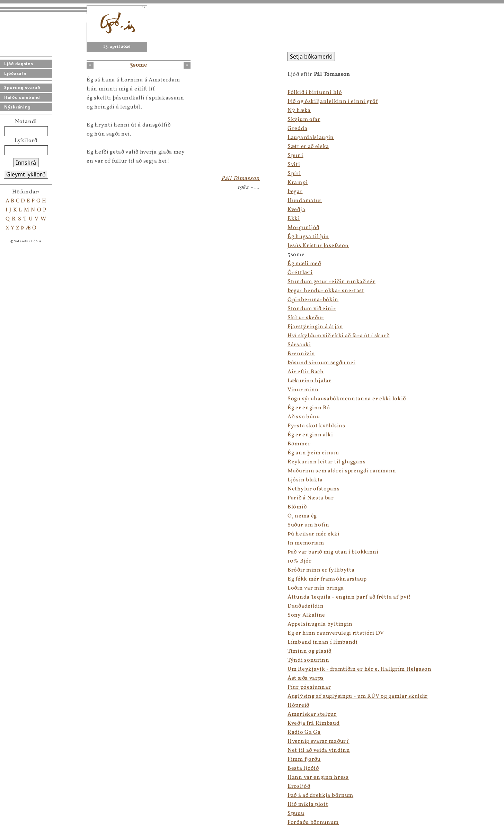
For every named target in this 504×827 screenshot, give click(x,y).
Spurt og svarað (22, 88)
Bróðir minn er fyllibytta (321, 570)
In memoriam (306, 543)
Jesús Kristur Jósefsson (318, 246)
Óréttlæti (300, 273)
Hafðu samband (22, 97)
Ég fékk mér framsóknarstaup (327, 579)
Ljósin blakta (305, 480)
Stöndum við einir (312, 309)
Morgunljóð (303, 228)
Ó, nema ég (302, 516)
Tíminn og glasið (310, 651)
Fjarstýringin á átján (315, 327)
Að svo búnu (304, 417)
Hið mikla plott (308, 804)
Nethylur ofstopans (314, 489)
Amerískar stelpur (312, 714)
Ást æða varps (306, 678)
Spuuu (296, 813)
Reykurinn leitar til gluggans (326, 462)
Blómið (297, 507)
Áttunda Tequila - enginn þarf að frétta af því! (349, 597)
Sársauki (299, 345)
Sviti (294, 165)
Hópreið (298, 705)
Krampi (298, 183)
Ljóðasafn (15, 73)
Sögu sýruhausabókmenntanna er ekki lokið (347, 399)
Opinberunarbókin (313, 300)
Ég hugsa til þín (308, 237)
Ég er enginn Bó (309, 408)
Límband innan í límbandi (323, 642)
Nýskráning (17, 107)
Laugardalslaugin (311, 138)
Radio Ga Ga (304, 732)
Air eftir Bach (306, 372)
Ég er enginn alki (310, 435)
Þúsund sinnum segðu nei (321, 363)
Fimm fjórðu (304, 759)
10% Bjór (300, 561)
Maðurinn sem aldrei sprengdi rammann (342, 471)
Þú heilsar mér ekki (313, 534)
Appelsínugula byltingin (320, 624)
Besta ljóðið (303, 768)
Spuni (295, 156)
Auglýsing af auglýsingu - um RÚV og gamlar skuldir (358, 696)
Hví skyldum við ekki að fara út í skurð (338, 336)
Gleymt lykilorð (26, 174)
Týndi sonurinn (308, 660)
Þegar (295, 192)
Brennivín (301, 354)
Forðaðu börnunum (313, 822)
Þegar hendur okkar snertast (326, 291)
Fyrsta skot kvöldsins (316, 426)
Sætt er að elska (308, 147)
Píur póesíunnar (309, 687)
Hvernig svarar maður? (319, 741)
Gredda (297, 129)
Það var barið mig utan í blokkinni (333, 552)
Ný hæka (299, 111)
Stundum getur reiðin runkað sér (331, 282)
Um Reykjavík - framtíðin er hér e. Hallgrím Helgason (359, 669)
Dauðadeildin (306, 606)
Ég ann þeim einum (313, 453)
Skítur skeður (306, 318)
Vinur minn (303, 390)
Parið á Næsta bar (311, 498)
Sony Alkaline (306, 615)
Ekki (294, 219)
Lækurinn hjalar (310, 381)
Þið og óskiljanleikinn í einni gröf (333, 102)
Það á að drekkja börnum (320, 795)
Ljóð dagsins (19, 64)
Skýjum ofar (304, 120)
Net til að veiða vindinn (319, 750)
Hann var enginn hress (318, 777)
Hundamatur (305, 201)
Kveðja (296, 210)
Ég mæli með (304, 264)
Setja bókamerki (311, 56)
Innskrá (26, 163)
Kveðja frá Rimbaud (314, 723)
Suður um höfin (308, 525)
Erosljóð (299, 786)
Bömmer (299, 444)
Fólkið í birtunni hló (315, 93)
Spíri (294, 174)
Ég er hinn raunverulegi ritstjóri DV (336, 633)
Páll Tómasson (241, 179)
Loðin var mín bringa (316, 588)
